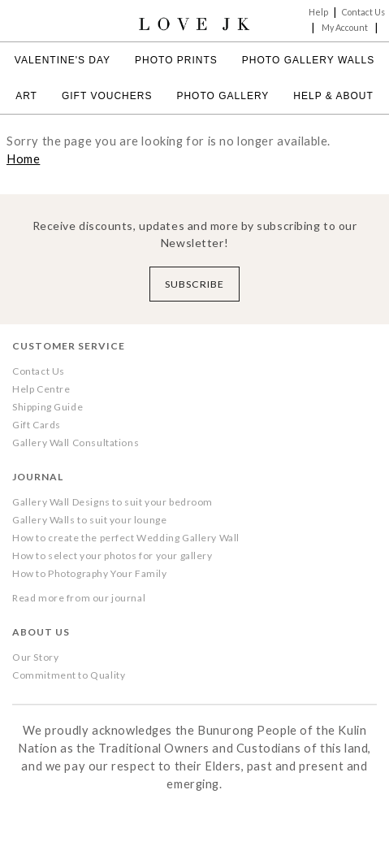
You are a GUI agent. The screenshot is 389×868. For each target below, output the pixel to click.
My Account (345, 27)
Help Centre (41, 389)
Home (23, 159)
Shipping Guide (48, 407)
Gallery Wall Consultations (76, 443)
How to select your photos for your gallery (112, 556)
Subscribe (194, 284)
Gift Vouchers (107, 96)
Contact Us (363, 12)
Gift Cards (37, 425)
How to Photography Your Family (90, 573)
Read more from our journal (79, 598)
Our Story (35, 657)
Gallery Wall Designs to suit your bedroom (112, 502)
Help (318, 12)
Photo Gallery (223, 96)
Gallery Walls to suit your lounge (89, 520)
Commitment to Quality (69, 675)
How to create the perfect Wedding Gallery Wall (126, 538)
